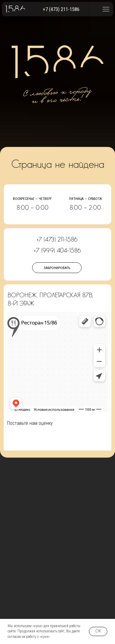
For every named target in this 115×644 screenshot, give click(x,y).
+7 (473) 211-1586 (61, 9)
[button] (106, 9)
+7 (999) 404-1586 (57, 251)
